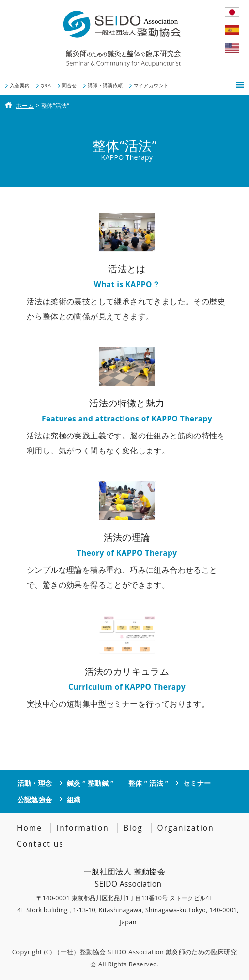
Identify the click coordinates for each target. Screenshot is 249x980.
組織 (74, 800)
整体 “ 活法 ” (148, 783)
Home (30, 828)
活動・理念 (35, 783)
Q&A (46, 86)
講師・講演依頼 (105, 86)
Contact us (40, 844)
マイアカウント (151, 86)
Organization (186, 828)
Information (83, 828)
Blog (133, 828)
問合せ (70, 86)
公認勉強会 (35, 800)
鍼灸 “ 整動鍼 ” (90, 783)
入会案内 (20, 86)
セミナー (197, 783)
